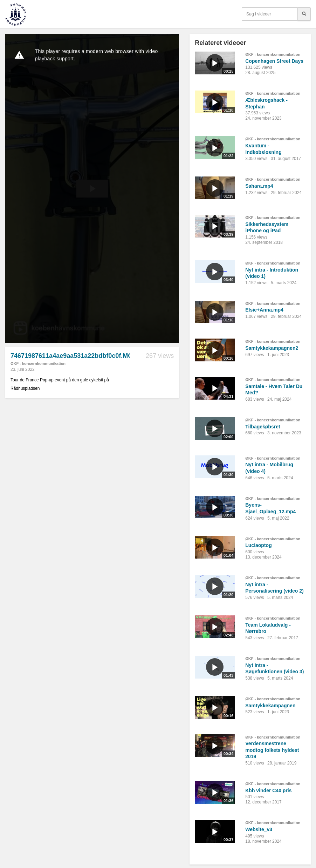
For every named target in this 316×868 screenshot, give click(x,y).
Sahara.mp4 (259, 186)
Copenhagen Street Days (274, 61)
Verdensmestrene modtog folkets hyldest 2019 (272, 750)
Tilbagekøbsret (263, 427)
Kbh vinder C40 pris (268, 790)
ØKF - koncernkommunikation (38, 363)
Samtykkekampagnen (270, 706)
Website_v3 (259, 829)
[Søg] (304, 14)
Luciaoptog (258, 545)
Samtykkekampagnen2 (272, 348)
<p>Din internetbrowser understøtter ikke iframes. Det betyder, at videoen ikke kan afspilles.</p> (92, 188)
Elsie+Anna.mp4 (264, 310)
